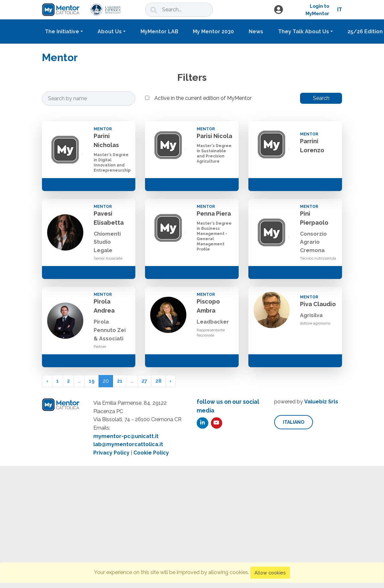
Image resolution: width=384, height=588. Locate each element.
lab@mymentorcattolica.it (128, 444)
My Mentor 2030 (213, 32)
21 (120, 381)
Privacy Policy (111, 453)
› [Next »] (171, 381)
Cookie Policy (151, 453)
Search (321, 98)
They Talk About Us (304, 32)
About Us (110, 32)
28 (158, 381)
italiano (294, 422)
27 (144, 381)
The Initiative (62, 32)
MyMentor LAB (159, 32)
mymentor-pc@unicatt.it (126, 436)
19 (92, 381)
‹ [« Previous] (47, 381)
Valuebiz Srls (321, 402)
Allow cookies (270, 573)
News (256, 32)
